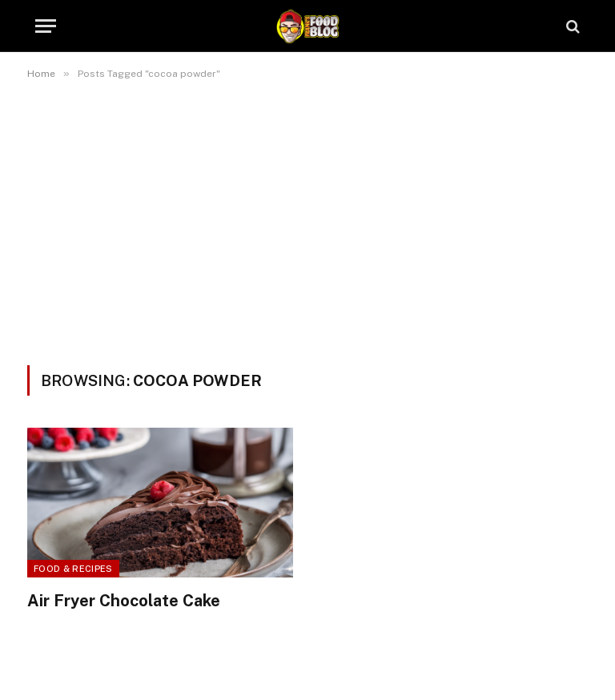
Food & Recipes (73, 569)
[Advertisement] (307, 219)
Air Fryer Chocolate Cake (124, 601)
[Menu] (46, 26)
